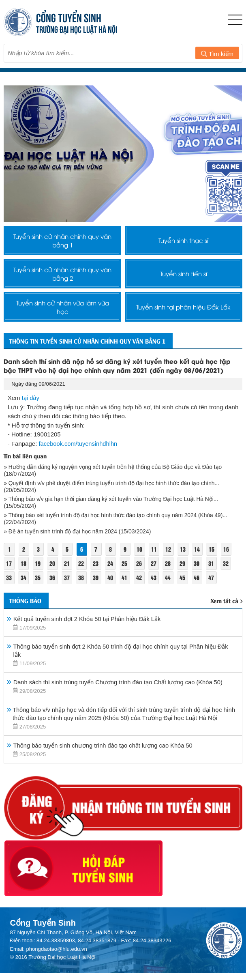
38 (83, 597)
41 (127, 597)
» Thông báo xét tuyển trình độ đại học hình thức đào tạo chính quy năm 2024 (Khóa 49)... (118, 535)
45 (186, 597)
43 (156, 597)
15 (216, 568)
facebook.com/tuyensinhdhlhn (79, 463)
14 (201, 568)
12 (171, 568)
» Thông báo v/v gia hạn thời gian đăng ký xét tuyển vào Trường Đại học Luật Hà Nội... (114, 518)
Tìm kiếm (217, 54)
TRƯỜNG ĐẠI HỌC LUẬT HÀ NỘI (77, 29)
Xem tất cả (226, 621)
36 (53, 597)
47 (215, 597)
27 (156, 583)
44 (171, 597)
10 (142, 568)
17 (9, 583)
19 (39, 583)
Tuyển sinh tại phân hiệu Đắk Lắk (183, 315)
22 (83, 583)
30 (200, 583)
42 (141, 597)
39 (97, 597)
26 (141, 583)
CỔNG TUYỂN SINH (69, 17)
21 (68, 583)
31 (215, 583)
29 (186, 583)
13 (186, 568)
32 (230, 583)
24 (112, 583)
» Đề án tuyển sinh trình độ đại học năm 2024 (62, 551)
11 (156, 568)
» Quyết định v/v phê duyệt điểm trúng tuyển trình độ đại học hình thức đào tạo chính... (114, 503)
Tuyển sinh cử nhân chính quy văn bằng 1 (62, 242)
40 (112, 597)
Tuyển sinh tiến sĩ (183, 278)
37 (68, 597)
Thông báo (27, 621)
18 (24, 583)
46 (200, 597)
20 (53, 583)
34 (24, 597)
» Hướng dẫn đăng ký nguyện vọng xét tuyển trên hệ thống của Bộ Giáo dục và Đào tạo (116, 486)
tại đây (31, 418)
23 (97, 583)
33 (9, 597)
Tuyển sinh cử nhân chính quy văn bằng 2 (62, 278)
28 (171, 583)
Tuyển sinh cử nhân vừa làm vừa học (62, 315)
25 (127, 583)
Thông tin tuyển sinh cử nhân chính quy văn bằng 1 (95, 356)
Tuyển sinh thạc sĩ (183, 242)
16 (230, 568)
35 (39, 597)
